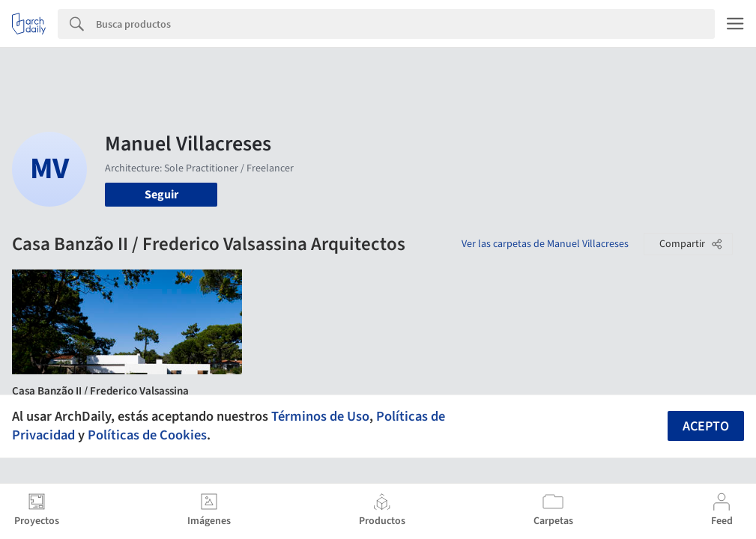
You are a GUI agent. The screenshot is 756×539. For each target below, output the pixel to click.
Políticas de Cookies (147, 435)
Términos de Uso (320, 416)
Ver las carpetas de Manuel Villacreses (545, 244)
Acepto (706, 426)
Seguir (161, 195)
